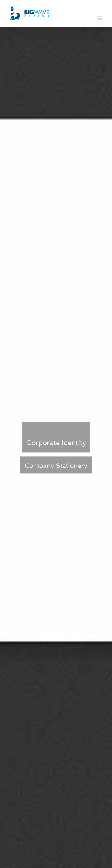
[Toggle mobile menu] (100, 18)
